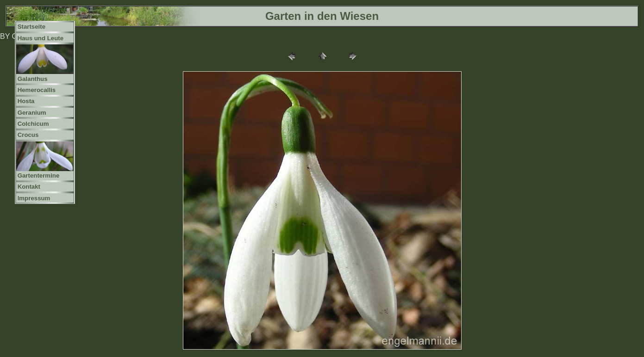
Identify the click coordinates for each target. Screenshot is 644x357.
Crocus (28, 135)
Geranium (32, 113)
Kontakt (29, 187)
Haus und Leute (41, 38)
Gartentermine (39, 175)
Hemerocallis (37, 90)
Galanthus (33, 79)
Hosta (26, 101)
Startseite (31, 27)
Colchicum (33, 124)
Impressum (34, 198)
